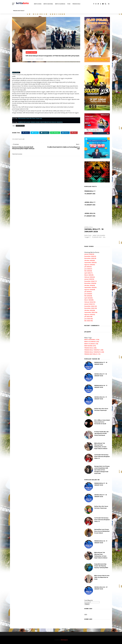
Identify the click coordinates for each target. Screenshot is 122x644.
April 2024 (88, 298)
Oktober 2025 (90, 260)
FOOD (69, 4)
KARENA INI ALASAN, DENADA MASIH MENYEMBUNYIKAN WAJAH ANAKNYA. (40, 122)
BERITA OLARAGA (91, 344)
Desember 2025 (90, 256)
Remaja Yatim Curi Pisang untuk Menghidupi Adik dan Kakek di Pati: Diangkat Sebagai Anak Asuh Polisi (102, 470)
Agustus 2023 (90, 314)
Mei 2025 (88, 271)
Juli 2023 (88, 317)
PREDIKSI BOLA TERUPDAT (94, 350)
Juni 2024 (88, 294)
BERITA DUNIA (38, 4)
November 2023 (91, 308)
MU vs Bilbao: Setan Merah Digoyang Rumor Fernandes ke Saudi (102, 422)
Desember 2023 (91, 306)
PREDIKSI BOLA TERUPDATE (94, 352)
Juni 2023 (89, 319)
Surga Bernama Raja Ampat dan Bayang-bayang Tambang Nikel (101, 566)
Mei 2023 (89, 321)
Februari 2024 (90, 302)
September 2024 (90, 287)
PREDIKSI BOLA (76, 4)
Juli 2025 (88, 267)
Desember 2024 (91, 281)
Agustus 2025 (90, 265)
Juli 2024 (88, 292)
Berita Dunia (16, 73)
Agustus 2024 (90, 290)
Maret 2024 (89, 300)
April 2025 (88, 273)
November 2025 (90, 258)
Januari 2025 (89, 279)
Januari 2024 (90, 304)
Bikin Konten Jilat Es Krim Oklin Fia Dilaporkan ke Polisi (102, 577)
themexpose (64, 640)
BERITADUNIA (90, 346)
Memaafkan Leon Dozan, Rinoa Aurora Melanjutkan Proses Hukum (102, 531)
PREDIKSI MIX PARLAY (19, 11)
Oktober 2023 (90, 310)
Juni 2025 (88, 269)
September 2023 (91, 312)
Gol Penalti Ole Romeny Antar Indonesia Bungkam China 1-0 (102, 456)
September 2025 (90, 262)
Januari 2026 (89, 254)
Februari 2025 (90, 277)
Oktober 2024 (90, 285)
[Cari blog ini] (92, 602)
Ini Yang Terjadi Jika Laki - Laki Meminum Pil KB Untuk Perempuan (102, 433)
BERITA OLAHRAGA (60, 4)
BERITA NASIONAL (48, 4)
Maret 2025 (89, 275)
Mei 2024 (88, 296)
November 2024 (90, 283)
